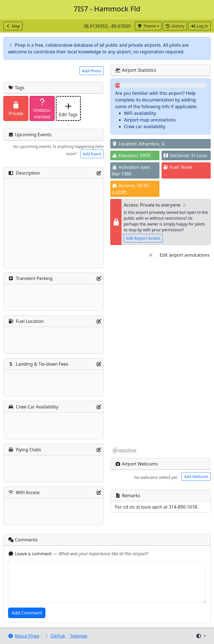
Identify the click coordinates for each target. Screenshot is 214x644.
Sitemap (79, 636)
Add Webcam (196, 476)
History (175, 26)
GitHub (55, 636)
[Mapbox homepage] (124, 451)
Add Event (92, 154)
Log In (199, 26)
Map (13, 26)
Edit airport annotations (185, 255)
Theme (147, 26)
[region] (160, 356)
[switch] (153, 255)
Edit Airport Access (143, 238)
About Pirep (24, 636)
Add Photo (92, 71)
